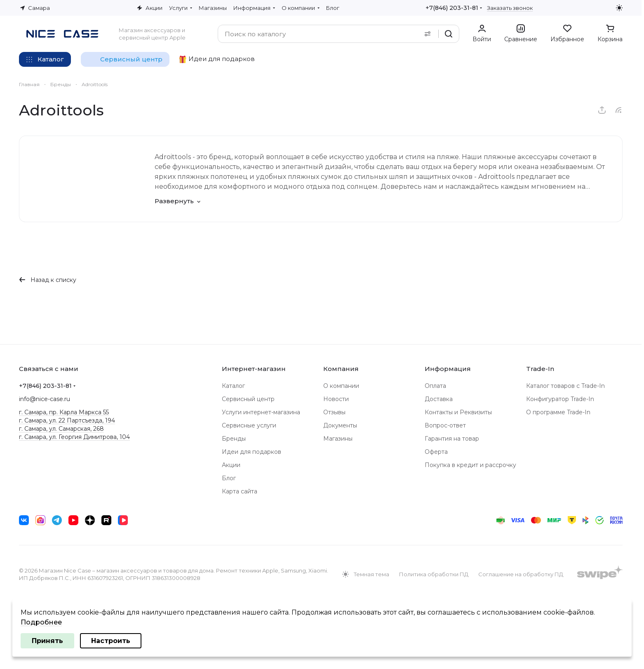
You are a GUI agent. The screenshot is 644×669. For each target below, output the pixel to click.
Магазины (338, 439)
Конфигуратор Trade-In (560, 399)
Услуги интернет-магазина (261, 412)
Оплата (435, 386)
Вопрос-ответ (445, 425)
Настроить (111, 641)
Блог (229, 478)
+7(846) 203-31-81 (452, 8)
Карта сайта (240, 491)
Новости (336, 399)
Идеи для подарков (251, 452)
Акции (231, 465)
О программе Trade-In (558, 412)
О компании (341, 386)
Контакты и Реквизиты (458, 412)
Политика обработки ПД (434, 574)
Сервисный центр (248, 399)
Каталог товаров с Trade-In (565, 386)
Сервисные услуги (249, 425)
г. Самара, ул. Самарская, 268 (61, 429)
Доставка (439, 399)
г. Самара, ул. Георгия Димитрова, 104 (74, 437)
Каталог (233, 386)
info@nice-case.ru (45, 399)
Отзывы (334, 412)
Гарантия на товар (452, 439)
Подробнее (41, 622)
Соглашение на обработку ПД (521, 574)
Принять (47, 641)
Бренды (234, 439)
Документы (340, 425)
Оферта (436, 452)
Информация (448, 369)
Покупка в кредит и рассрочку (470, 465)
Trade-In (540, 369)
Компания (341, 369)
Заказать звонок (510, 8)
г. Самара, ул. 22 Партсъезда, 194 (67, 420)
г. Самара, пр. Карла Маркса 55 (64, 412)
